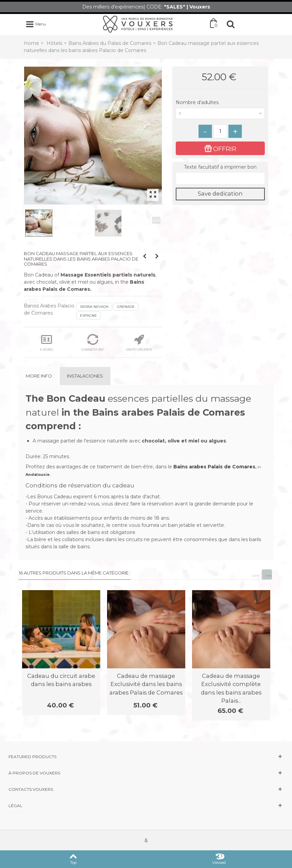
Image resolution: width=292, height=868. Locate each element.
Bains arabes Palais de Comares (214, 467)
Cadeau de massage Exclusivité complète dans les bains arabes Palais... (231, 688)
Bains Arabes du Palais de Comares (110, 43)
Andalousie (38, 474)
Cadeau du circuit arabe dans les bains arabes (61, 680)
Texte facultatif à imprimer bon (220, 167)
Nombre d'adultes (198, 102)
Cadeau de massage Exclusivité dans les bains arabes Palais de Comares (146, 684)
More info (39, 376)
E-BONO (47, 343)
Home (31, 43)
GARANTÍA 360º (93, 343)
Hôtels (54, 43)
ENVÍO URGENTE (139, 343)
